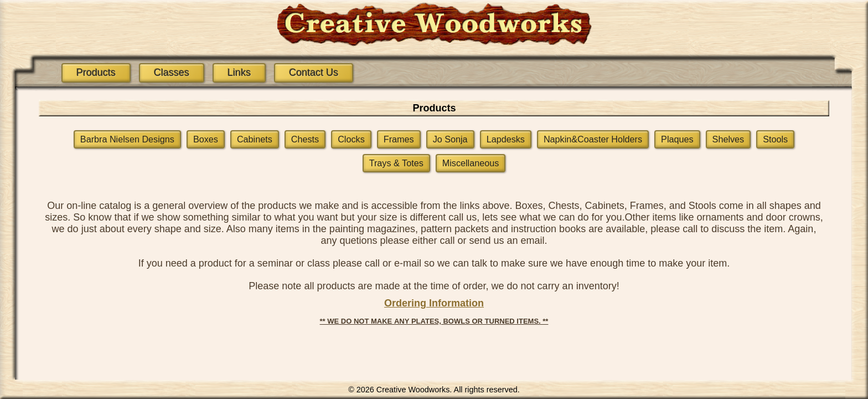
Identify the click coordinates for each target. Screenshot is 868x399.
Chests (305, 139)
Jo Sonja (450, 139)
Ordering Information (434, 303)
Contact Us (314, 73)
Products (96, 73)
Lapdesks (506, 139)
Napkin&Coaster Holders (593, 139)
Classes (172, 73)
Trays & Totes (396, 163)
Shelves (728, 139)
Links (239, 73)
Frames (399, 139)
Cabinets (255, 139)
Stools (775, 139)
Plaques (677, 139)
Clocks (351, 139)
